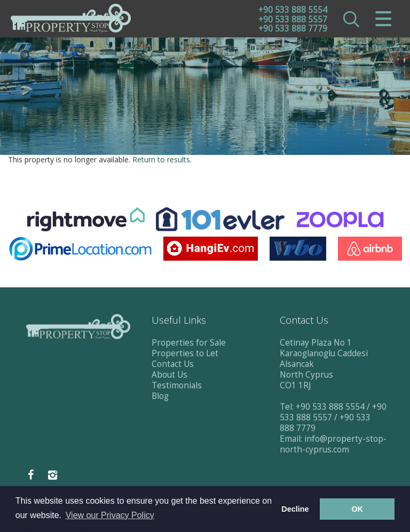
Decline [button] (295, 509)
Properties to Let (185, 353)
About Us (169, 375)
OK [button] (357, 509)
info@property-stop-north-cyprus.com (333, 444)
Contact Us (173, 364)
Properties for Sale (189, 343)
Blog (160, 396)
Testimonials (177, 385)
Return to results (161, 159)
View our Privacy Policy (110, 515)
